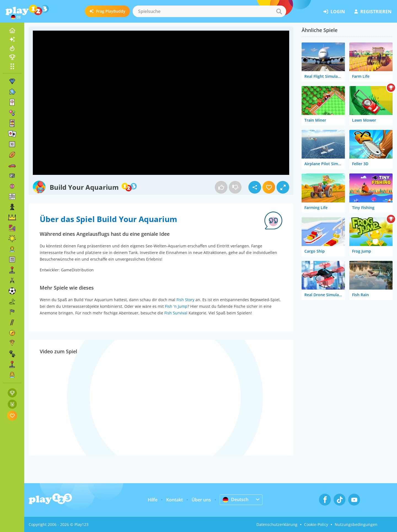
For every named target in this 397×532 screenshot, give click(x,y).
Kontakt (175, 500)
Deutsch (236, 499)
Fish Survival (176, 313)
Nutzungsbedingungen (356, 524)
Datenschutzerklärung (277, 524)
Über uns (201, 500)
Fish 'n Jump (176, 306)
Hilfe (153, 500)
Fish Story (185, 300)
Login (334, 12)
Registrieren (373, 12)
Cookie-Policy (316, 524)
